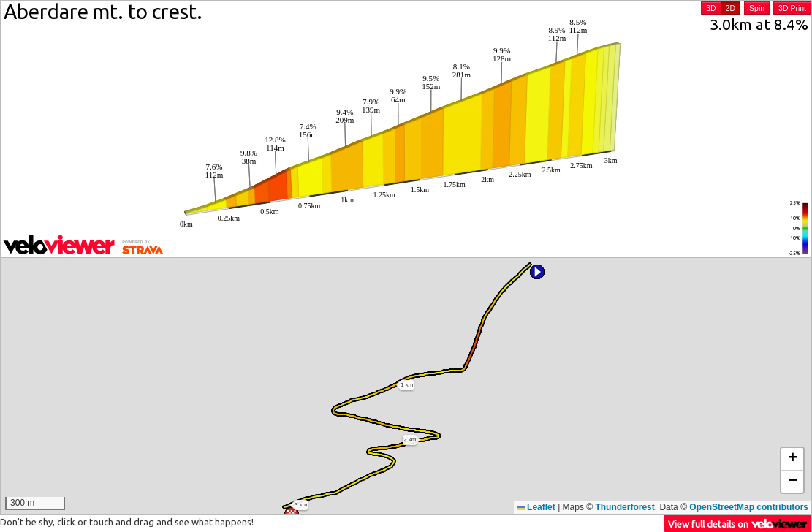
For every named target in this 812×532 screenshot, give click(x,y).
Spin (757, 8)
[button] (537, 272)
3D (711, 8)
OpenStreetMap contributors (749, 507)
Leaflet (536, 507)
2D (731, 8)
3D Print (792, 8)
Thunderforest (625, 507)
